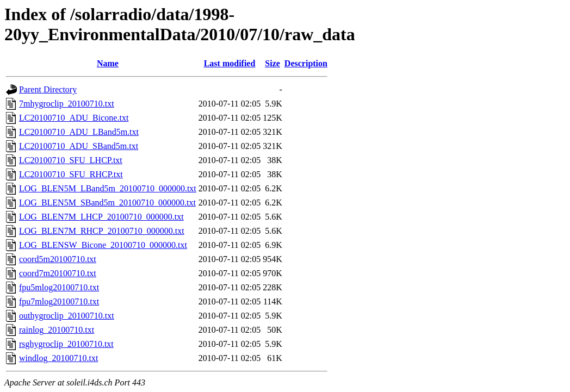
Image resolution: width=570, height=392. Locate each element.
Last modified (230, 63)
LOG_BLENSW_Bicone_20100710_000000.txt (103, 245)
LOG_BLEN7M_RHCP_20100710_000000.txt (102, 231)
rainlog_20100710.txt (57, 330)
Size (272, 63)
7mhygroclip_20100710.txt (67, 104)
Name (108, 63)
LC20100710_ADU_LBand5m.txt (79, 132)
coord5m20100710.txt (58, 259)
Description (306, 63)
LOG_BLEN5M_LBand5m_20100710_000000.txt (108, 188)
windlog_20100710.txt (58, 358)
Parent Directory (48, 89)
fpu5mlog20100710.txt (59, 287)
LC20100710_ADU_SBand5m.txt (79, 146)
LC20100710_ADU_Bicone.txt (74, 118)
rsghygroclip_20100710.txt (66, 344)
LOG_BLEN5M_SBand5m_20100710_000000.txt (107, 203)
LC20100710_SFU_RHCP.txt (71, 174)
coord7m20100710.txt (58, 273)
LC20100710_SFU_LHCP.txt (71, 160)
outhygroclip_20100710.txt (67, 316)
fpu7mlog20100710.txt (59, 301)
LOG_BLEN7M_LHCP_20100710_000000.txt (101, 217)
